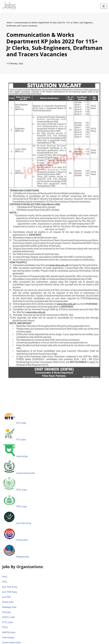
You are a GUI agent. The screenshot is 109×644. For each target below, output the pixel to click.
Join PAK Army (10, 587)
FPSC (5, 582)
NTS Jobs (14, 423)
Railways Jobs (9, 607)
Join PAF (6, 597)
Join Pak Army (17, 523)
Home (9, 23)
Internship (15, 456)
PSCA (5, 627)
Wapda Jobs (16, 557)
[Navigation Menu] (104, 6)
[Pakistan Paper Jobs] (9, 6)
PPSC (5, 577)
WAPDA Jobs (9, 632)
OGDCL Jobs (9, 617)
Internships (8, 637)
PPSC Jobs (15, 506)
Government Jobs (19, 473)
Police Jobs (15, 540)
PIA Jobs (7, 612)
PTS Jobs (14, 440)
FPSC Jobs (14, 490)
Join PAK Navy (10, 592)
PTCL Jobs (8, 622)
